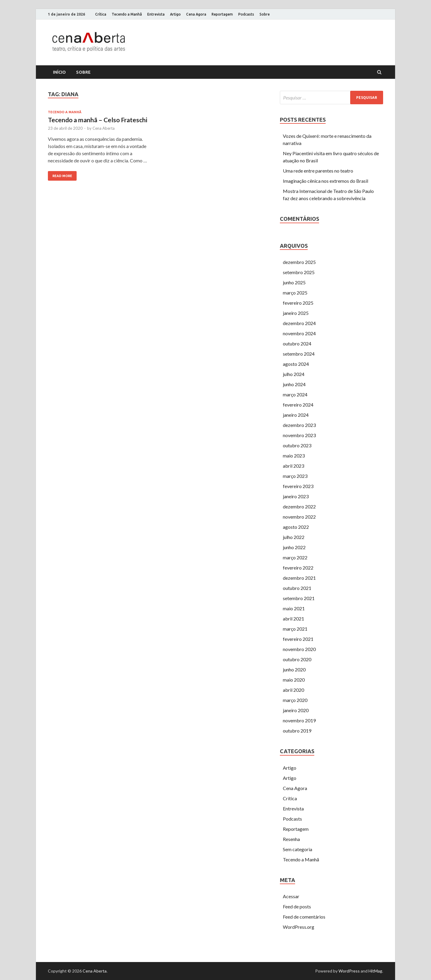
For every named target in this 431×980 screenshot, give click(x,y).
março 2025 (295, 293)
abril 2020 (293, 690)
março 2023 (295, 476)
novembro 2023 (299, 435)
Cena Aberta (104, 128)
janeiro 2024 (296, 415)
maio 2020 (294, 680)
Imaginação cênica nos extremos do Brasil (325, 181)
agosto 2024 (296, 364)
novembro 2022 (299, 517)
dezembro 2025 (299, 262)
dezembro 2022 (299, 506)
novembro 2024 (299, 333)
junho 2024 (294, 384)
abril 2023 (293, 466)
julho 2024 (294, 374)
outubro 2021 (297, 588)
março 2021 (295, 629)
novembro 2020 (299, 649)
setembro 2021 (299, 598)
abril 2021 (293, 619)
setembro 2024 (299, 354)
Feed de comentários (304, 917)
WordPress (349, 971)
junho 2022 (294, 547)
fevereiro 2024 (298, 405)
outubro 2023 (297, 445)
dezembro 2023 (299, 425)
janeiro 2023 (296, 496)
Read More (62, 176)
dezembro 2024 (299, 323)
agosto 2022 (296, 527)
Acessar (291, 896)
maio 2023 (294, 456)
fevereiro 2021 (298, 639)
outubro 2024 (297, 343)
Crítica (101, 14)
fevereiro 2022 (298, 568)
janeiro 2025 (296, 313)
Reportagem (222, 14)
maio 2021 (294, 608)
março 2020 (295, 700)
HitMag (375, 971)
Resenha (291, 839)
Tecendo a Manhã (127, 14)
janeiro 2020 (296, 710)
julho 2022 (294, 537)
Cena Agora (196, 14)
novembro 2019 (299, 720)
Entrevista (156, 14)
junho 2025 (294, 282)
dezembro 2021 (299, 578)
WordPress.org (299, 927)
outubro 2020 (297, 659)
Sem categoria (298, 849)
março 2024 (295, 394)
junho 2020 (294, 669)
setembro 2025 (299, 272)
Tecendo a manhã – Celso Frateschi (98, 120)
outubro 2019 (297, 731)
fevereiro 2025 (298, 303)
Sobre (265, 14)
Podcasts (246, 14)
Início (59, 72)
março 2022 (295, 557)
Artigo (175, 14)
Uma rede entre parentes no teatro (318, 171)
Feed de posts (297, 906)
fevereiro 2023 (298, 486)
